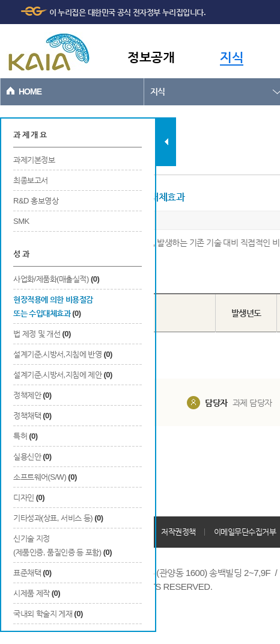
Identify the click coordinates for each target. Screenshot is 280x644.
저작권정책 (178, 532)
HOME (30, 91)
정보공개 (151, 57)
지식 (232, 57)
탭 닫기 (166, 142)
